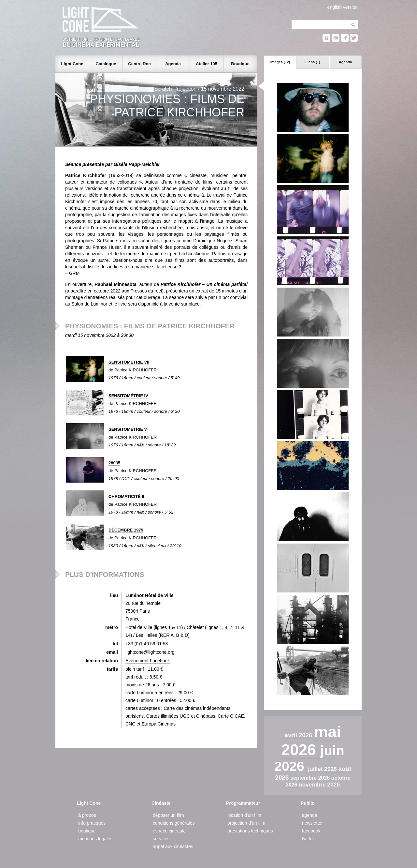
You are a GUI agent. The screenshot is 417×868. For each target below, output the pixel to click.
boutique (87, 831)
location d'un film (244, 815)
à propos (87, 815)
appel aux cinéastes (173, 846)
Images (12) (280, 62)
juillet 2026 (323, 769)
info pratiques (92, 823)
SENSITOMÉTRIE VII (129, 362)
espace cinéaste (169, 831)
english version (343, 7)
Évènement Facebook (148, 661)
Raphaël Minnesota (115, 284)
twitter (308, 839)
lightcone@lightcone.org (150, 652)
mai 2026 (311, 741)
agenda (310, 815)
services (161, 839)
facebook (311, 831)
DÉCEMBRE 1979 (126, 530)
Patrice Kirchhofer (86, 175)
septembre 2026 (311, 778)
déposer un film (168, 815)
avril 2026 (299, 735)
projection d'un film (246, 823)
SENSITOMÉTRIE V (128, 429)
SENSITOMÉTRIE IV (128, 396)
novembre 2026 (319, 785)
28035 (114, 463)
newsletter (312, 823)
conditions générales (174, 823)
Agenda (345, 62)
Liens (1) (313, 62)
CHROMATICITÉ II (126, 496)
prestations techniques (250, 831)
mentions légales (95, 839)
